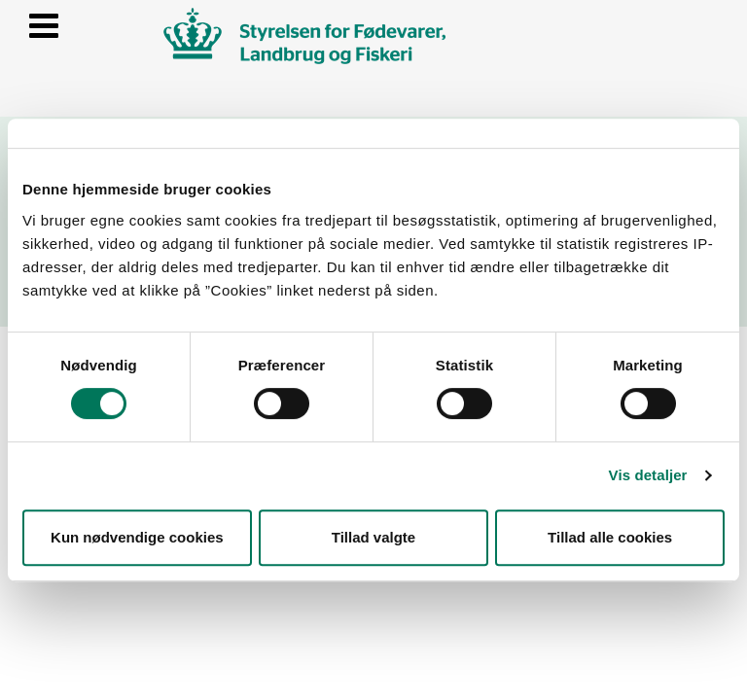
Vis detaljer (648, 475)
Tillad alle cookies (610, 537)
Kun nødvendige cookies (137, 537)
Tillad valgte (373, 537)
